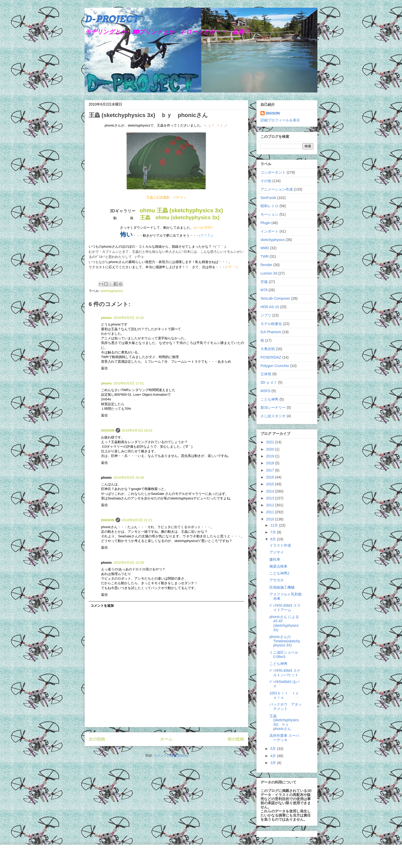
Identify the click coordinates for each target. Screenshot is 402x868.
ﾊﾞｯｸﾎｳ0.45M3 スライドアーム (285, 608)
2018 (271, 463)
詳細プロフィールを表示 (280, 120)
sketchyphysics (112, 291)
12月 (274, 525)
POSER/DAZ (271, 357)
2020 (271, 449)
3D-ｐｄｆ (269, 382)
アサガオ (277, 580)
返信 (104, 368)
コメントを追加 (102, 606)
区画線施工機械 (282, 587)
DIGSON (108, 430)
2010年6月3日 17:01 (129, 383)
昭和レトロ (269, 206)
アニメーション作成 (277, 189)
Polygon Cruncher (275, 366)
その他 (266, 181)
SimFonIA (268, 198)
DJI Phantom (271, 332)
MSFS (265, 391)
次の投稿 (97, 739)
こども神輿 (269, 399)
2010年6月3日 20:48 (129, 478)
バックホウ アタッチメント (286, 707)
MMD (265, 248)
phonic (107, 318)
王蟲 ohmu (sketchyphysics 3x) (180, 217)
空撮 (264, 282)
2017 (271, 470)
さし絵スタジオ (273, 416)
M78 (264, 290)
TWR (265, 256)
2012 (271, 505)
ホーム (166, 739)
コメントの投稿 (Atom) (171, 755)
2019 (271, 456)
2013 (271, 498)
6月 (274, 539)
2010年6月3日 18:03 (137, 430)
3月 (274, 763)
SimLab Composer (275, 298)
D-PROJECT (112, 19)
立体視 (266, 374)
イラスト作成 (280, 545)
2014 (271, 491)
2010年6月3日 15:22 (129, 318)
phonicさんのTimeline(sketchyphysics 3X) (285, 641)
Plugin (265, 223)
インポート (269, 231)
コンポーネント (273, 172)
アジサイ (277, 552)
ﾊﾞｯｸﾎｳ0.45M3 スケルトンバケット (285, 673)
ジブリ (266, 315)
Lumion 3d (269, 273)
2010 (271, 519)
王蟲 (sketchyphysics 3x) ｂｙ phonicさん (284, 722)
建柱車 (275, 559)
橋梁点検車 (278, 566)
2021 (271, 442)
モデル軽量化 (271, 324)
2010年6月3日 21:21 (137, 520)
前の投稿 (236, 739)
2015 (271, 484)
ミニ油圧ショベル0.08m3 (284, 655)
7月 (274, 532)
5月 (274, 749)
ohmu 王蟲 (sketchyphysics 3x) (181, 210)
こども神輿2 (279, 573)
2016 (271, 477)
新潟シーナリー (273, 407)
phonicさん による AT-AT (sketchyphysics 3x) (284, 623)
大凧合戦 (268, 349)
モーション (269, 214)
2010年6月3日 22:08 (129, 563)
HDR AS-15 (270, 307)
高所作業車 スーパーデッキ (284, 738)
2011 (271, 512)
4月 (274, 756)
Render (266, 265)
